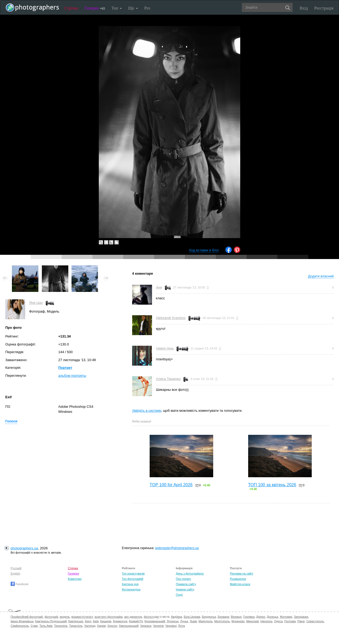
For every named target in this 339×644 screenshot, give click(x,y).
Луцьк (184, 621)
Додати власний (321, 276)
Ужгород (90, 626)
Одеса (278, 621)
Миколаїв (253, 621)
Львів (193, 621)
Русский (16, 568)
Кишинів (106, 621)
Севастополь (315, 621)
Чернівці (171, 626)
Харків (101, 626)
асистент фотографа (109, 617)
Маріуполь (205, 621)
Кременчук (120, 621)
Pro (147, 8)
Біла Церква (192, 617)
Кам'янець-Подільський (51, 621)
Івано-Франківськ (22, 621)
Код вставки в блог (204, 250)
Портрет (65, 368)
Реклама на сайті (242, 573)
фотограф (51, 617)
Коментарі (75, 579)
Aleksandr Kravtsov (171, 318)
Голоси (11, 421)
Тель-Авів (46, 626)
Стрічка (71, 8)
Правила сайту (186, 584)
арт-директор (133, 617)
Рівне (301, 621)
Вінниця (236, 617)
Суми (34, 626)
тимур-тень (165, 348)
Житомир (286, 617)
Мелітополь (222, 621)
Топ (117, 8)
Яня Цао (36, 303)
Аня (159, 287)
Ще (133, 8)
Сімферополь (20, 626)
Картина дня (130, 584)
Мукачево (238, 621)
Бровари (224, 617)
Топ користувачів (133, 573)
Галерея (95, 8)
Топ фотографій (133, 579)
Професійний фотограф (27, 617)
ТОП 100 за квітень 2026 (272, 485)
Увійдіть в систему (147, 411)
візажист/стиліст (82, 617)
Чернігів (158, 626)
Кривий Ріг (136, 621)
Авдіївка (177, 617)
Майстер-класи (240, 584)
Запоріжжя (301, 617)
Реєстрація (324, 8)
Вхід (304, 8)
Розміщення (238, 579)
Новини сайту (185, 589)
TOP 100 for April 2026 (171, 485)
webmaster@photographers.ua (177, 548)
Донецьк (272, 617)
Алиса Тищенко (168, 379)
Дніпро (261, 617)
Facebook (19, 584)
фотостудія (151, 617)
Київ (96, 621)
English (15, 573)
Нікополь (266, 621)
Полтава (290, 621)
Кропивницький (155, 621)
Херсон (112, 626)
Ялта (182, 626)
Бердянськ (209, 617)
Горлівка (249, 617)
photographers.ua (24, 548)
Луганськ (173, 621)
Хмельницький (129, 626)
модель (65, 617)
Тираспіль (76, 626)
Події (179, 595)
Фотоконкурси (131, 589)
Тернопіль (61, 626)
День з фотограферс (190, 573)
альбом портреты (72, 376)
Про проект (183, 579)
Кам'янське (76, 621)
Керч (88, 621)
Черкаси (146, 626)
